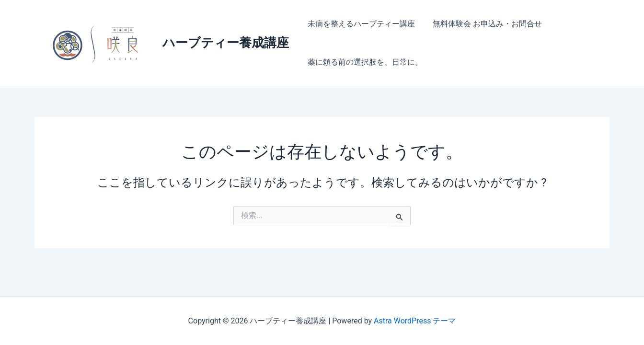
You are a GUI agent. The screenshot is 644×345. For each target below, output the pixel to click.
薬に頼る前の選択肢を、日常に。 (364, 62)
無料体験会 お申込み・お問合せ (483, 24)
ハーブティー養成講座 (226, 43)
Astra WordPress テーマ (415, 321)
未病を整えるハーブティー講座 (360, 24)
